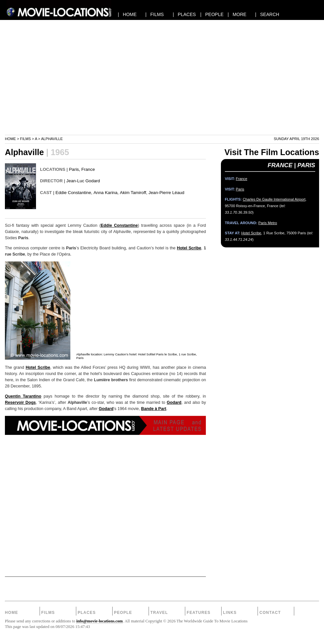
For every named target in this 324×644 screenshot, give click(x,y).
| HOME (127, 14)
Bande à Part (154, 409)
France (88, 169)
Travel (159, 613)
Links (230, 613)
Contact (270, 613)
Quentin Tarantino (23, 396)
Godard (174, 402)
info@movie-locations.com (99, 621)
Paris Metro (268, 223)
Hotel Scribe (189, 248)
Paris (74, 169)
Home (10, 139)
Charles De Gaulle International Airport (274, 199)
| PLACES (184, 14)
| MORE (237, 14)
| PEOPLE (212, 14)
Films (25, 139)
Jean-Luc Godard (83, 181)
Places (87, 613)
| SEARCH (267, 14)
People (123, 613)
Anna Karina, (106, 193)
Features (198, 613)
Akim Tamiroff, (134, 193)
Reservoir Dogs (20, 402)
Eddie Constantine (119, 225)
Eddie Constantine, (74, 193)
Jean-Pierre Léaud (166, 193)
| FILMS (155, 14)
